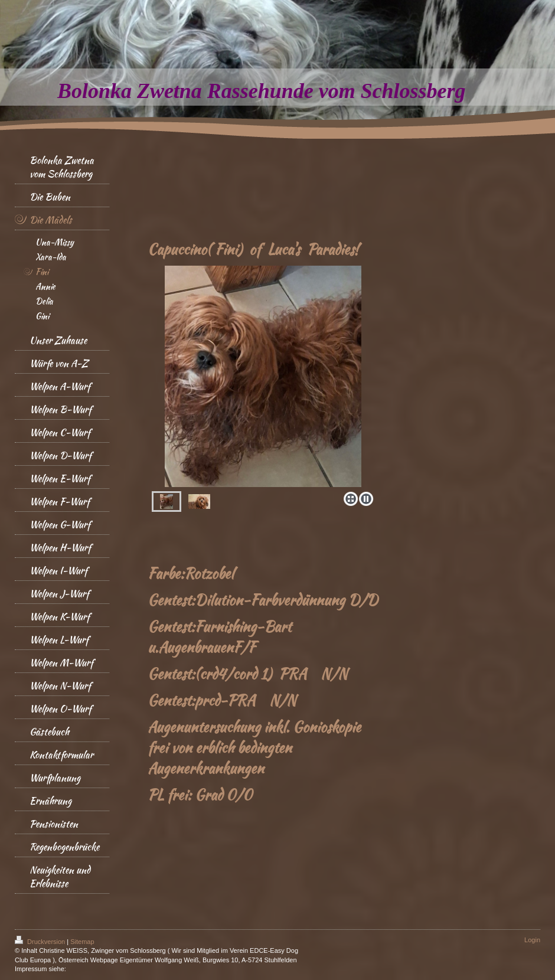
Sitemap (82, 942)
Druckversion (41, 942)
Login (532, 940)
